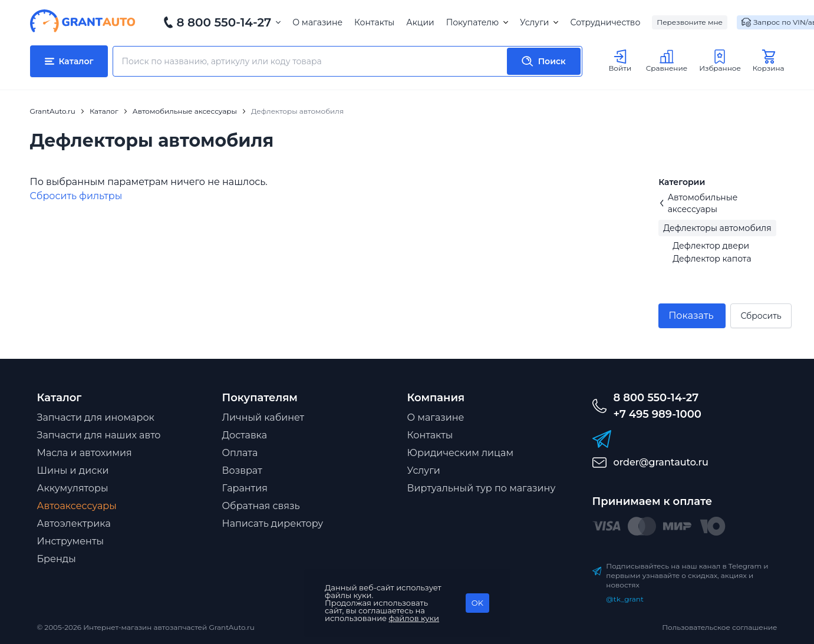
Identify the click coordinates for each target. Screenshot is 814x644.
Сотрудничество (605, 22)
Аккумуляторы (73, 488)
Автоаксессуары (77, 506)
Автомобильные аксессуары (698, 203)
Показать (691, 316)
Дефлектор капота (712, 259)
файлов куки (414, 618)
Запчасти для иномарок (96, 417)
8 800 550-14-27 (224, 22)
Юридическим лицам (461, 453)
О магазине (317, 22)
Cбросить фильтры (76, 196)
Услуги (539, 22)
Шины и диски (73, 470)
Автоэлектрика (74, 524)
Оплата (240, 453)
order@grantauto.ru (661, 462)
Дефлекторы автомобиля (717, 228)
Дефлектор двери (711, 246)
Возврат (242, 470)
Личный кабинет (263, 417)
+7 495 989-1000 (658, 414)
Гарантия (245, 488)
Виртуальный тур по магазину (482, 488)
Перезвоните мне (690, 22)
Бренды (57, 559)
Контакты (374, 22)
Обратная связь (261, 506)
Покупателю (477, 22)
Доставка (245, 435)
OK (477, 603)
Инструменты (71, 541)
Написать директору (273, 524)
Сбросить (761, 316)
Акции (420, 22)
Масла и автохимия (85, 453)
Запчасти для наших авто (99, 435)
